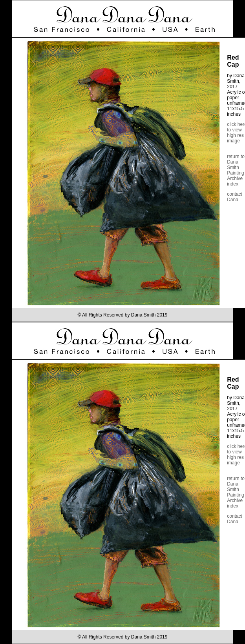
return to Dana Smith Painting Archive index (236, 170)
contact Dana (235, 197)
